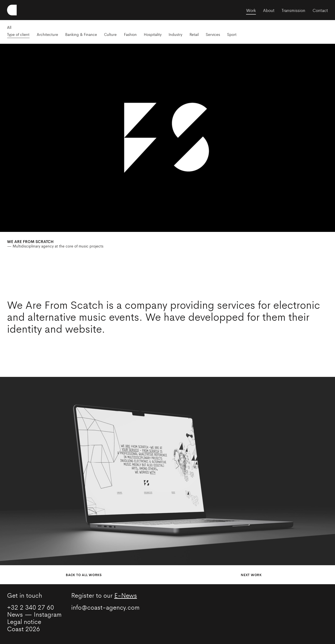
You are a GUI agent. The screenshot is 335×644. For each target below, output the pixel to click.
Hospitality (153, 34)
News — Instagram (34, 614)
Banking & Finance (81, 34)
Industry (175, 34)
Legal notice (24, 621)
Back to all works (84, 575)
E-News (126, 595)
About (269, 10)
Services (213, 34)
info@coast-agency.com (105, 607)
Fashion (130, 34)
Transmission (293, 10)
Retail (194, 34)
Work (251, 10)
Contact (320, 10)
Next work (251, 575)
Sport (232, 34)
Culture (110, 34)
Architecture (47, 34)
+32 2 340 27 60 (31, 607)
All (9, 27)
